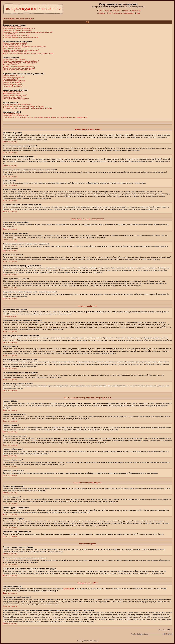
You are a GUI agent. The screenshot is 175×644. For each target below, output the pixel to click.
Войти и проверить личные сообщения (120, 13)
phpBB (84, 641)
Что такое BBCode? (10, 76)
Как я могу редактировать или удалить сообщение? (21, 61)
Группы (126, 11)
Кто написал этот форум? (12, 114)
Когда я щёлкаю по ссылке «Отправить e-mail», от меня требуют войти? (28, 54)
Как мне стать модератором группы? (16, 99)
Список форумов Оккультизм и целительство (18, 19)
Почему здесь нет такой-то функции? (16, 116)
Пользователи (116, 11)
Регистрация (135, 11)
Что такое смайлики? (10, 79)
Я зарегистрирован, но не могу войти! (16, 36)
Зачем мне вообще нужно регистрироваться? (19, 29)
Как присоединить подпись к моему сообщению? (20, 63)
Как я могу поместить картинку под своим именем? (21, 50)
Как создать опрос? (10, 65)
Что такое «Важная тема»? (13, 84)
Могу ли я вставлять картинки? (14, 81)
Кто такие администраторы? (13, 92)
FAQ (99, 11)
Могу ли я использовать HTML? (14, 77)
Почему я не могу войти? (12, 27)
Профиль (101, 13)
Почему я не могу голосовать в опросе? (17, 70)
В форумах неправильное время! (15, 45)
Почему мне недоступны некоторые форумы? (19, 68)
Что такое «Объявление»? (12, 83)
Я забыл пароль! (9, 34)
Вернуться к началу (10, 142)
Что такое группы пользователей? (15, 95)
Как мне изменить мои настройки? (15, 43)
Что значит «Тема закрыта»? (13, 86)
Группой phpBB (69, 589)
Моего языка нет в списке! (12, 48)
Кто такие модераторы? (11, 94)
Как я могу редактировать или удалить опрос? (19, 66)
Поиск (106, 11)
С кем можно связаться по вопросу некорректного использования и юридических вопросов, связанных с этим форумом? (45, 117)
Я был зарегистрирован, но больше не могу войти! (21, 37)
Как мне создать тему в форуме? (15, 59)
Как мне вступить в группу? (13, 97)
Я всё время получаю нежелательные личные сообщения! (23, 106)
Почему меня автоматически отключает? (17, 30)
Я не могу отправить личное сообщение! (17, 105)
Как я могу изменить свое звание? (15, 52)
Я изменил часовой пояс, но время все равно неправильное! (24, 47)
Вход (137, 13)
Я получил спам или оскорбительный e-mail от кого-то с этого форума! (28, 108)
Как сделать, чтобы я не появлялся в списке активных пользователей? (28, 32)
